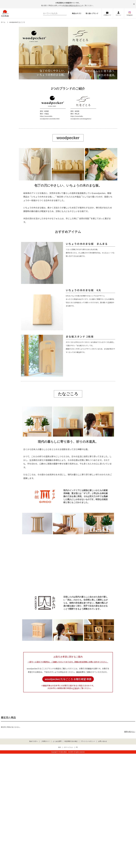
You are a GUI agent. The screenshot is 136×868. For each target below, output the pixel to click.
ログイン (118, 15)
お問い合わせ (103, 741)
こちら (75, 688)
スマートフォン (68, 747)
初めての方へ (34, 741)
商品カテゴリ (77, 13)
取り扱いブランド (92, 13)
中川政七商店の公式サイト (73, 5)
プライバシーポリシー (88, 741)
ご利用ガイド (107, 15)
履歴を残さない (130, 732)
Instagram (130, 15)
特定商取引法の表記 (71, 741)
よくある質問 (57, 741)
